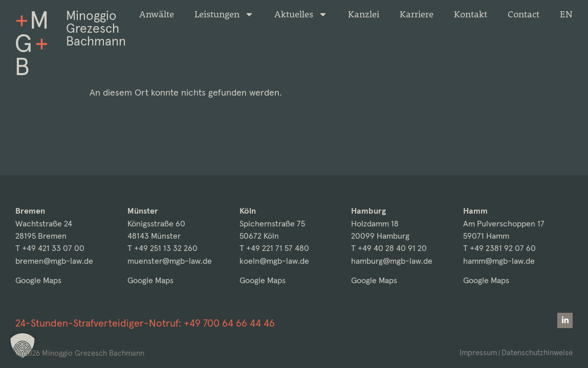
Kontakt (471, 14)
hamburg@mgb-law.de (392, 261)
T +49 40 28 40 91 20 (389, 248)
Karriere (417, 14)
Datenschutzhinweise (537, 352)
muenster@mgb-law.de (170, 261)
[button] (23, 346)
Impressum (478, 352)
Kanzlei (364, 14)
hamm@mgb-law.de (499, 261)
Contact (524, 14)
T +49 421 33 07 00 (50, 248)
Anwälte (157, 14)
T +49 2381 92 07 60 (499, 248)
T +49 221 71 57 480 (274, 248)
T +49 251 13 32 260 (162, 248)
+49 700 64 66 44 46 (229, 323)
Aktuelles (301, 14)
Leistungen (224, 14)
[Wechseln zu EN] (566, 14)
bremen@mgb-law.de (54, 261)
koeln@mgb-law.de (274, 261)
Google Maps (38, 280)
